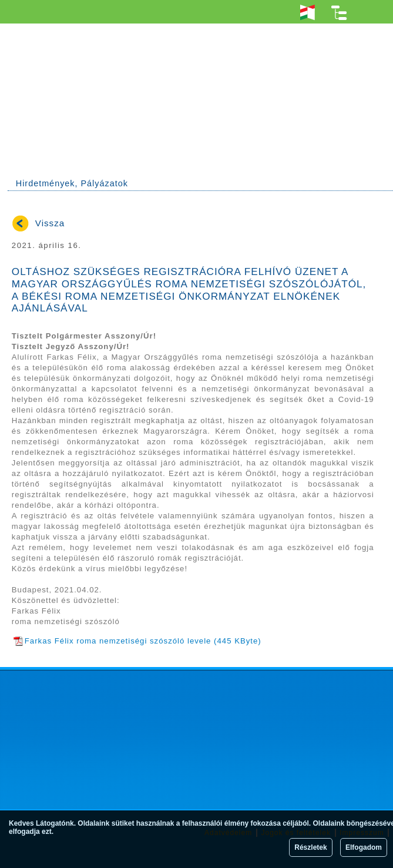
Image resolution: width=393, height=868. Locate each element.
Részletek (310, 847)
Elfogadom (364, 847)
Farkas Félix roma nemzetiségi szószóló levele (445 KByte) (137, 641)
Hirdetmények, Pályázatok (72, 183)
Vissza (50, 223)
